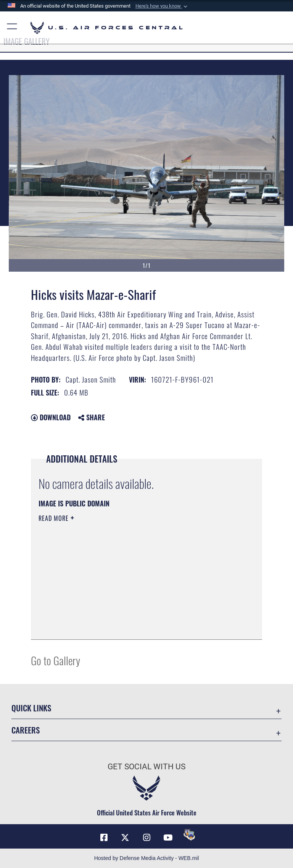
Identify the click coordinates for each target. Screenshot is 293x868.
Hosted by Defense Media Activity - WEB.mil (147, 858)
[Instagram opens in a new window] (146, 838)
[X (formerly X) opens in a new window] (125, 838)
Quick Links (31, 708)
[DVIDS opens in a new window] (189, 835)
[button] (162, 6)
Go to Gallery (56, 660)
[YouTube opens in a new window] (168, 838)
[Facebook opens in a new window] (104, 838)
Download (51, 417)
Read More (55, 518)
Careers (26, 730)
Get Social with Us (146, 767)
